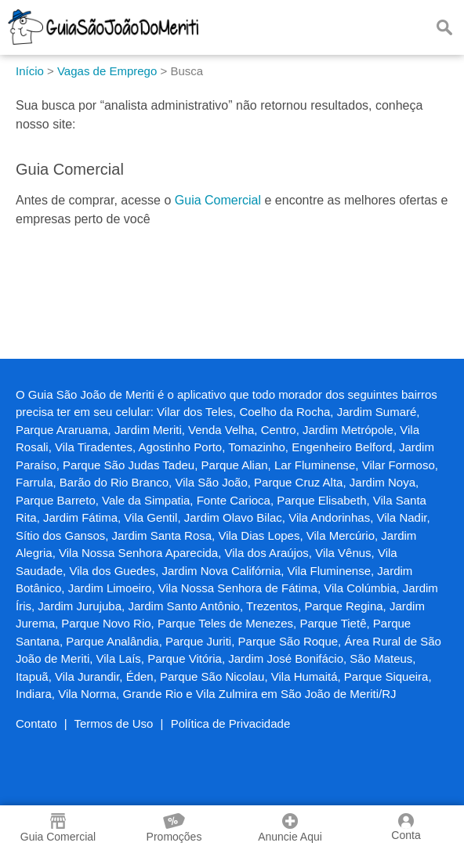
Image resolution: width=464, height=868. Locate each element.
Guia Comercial (218, 200)
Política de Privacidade (231, 723)
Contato (36, 723)
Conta (406, 827)
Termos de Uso (114, 723)
